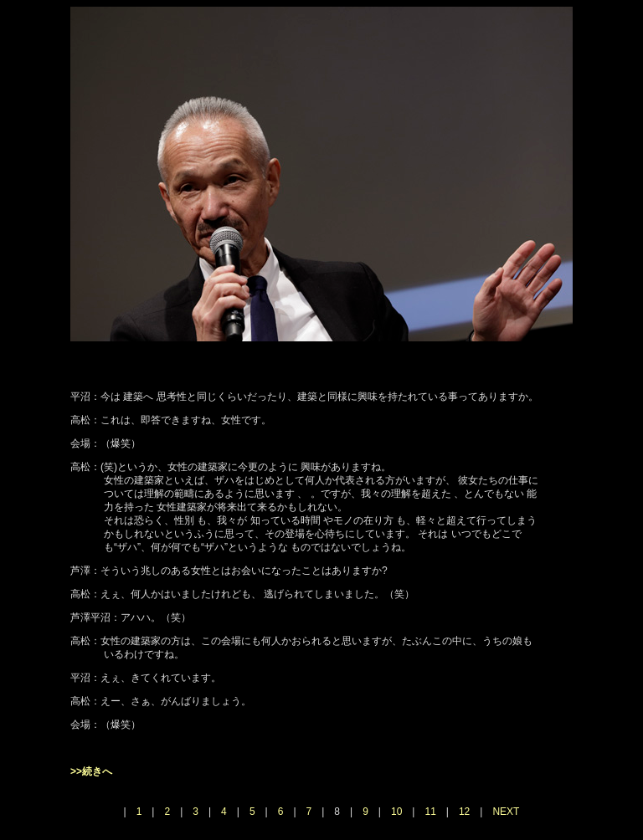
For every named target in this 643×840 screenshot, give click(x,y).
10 (396, 812)
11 (430, 812)
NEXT (506, 812)
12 (464, 812)
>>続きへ (91, 771)
